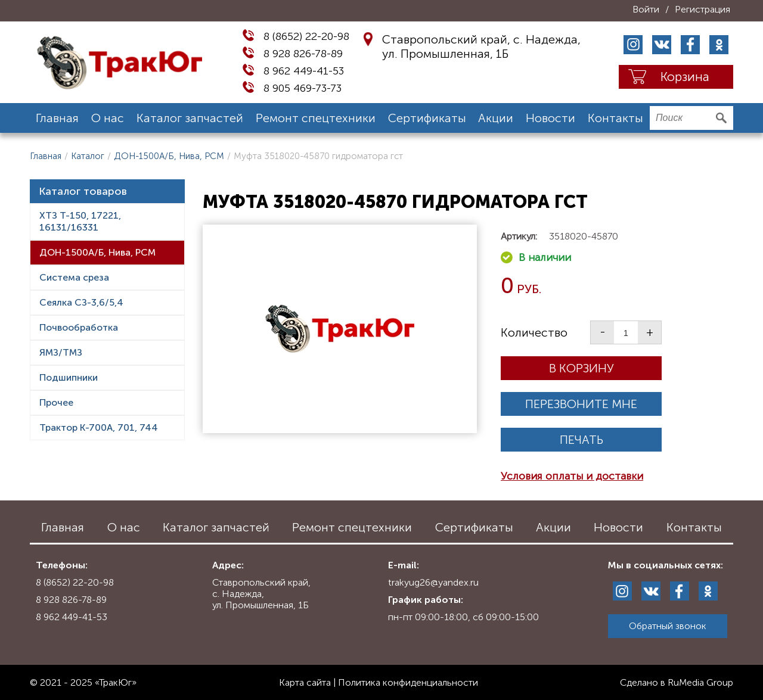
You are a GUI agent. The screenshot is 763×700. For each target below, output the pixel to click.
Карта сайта (305, 682)
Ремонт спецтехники (316, 118)
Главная (57, 118)
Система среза (74, 277)
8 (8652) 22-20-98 (306, 36)
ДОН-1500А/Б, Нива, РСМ (169, 156)
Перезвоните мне (581, 404)
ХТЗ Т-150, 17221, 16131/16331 (80, 221)
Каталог (88, 156)
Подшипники (69, 377)
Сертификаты (427, 118)
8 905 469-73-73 (303, 88)
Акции (496, 118)
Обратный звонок (668, 626)
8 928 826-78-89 (303, 54)
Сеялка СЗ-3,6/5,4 (81, 302)
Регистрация (702, 9)
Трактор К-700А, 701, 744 (99, 427)
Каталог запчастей (190, 118)
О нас (108, 118)
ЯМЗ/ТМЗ (61, 352)
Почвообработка (79, 327)
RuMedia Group (700, 682)
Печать (581, 440)
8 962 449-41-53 (304, 71)
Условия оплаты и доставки (572, 476)
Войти (646, 9)
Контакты (615, 118)
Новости (550, 118)
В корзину (581, 368)
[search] (691, 118)
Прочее (56, 402)
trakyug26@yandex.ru (433, 582)
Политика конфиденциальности (408, 682)
